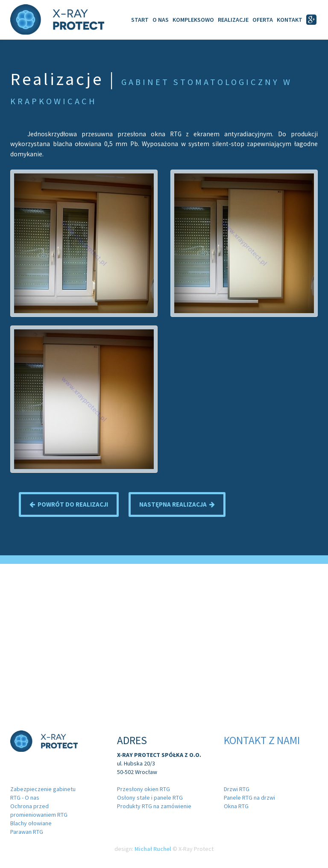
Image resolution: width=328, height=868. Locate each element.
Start (140, 20)
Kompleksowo (193, 20)
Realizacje (233, 20)
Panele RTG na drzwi (249, 798)
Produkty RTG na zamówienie (154, 806)
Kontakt (290, 20)
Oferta (263, 20)
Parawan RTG (27, 832)
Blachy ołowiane (31, 823)
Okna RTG (236, 806)
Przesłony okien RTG (143, 789)
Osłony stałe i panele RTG (150, 798)
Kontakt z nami (262, 740)
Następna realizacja (177, 504)
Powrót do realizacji (69, 504)
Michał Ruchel (153, 849)
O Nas (161, 20)
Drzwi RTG (237, 789)
